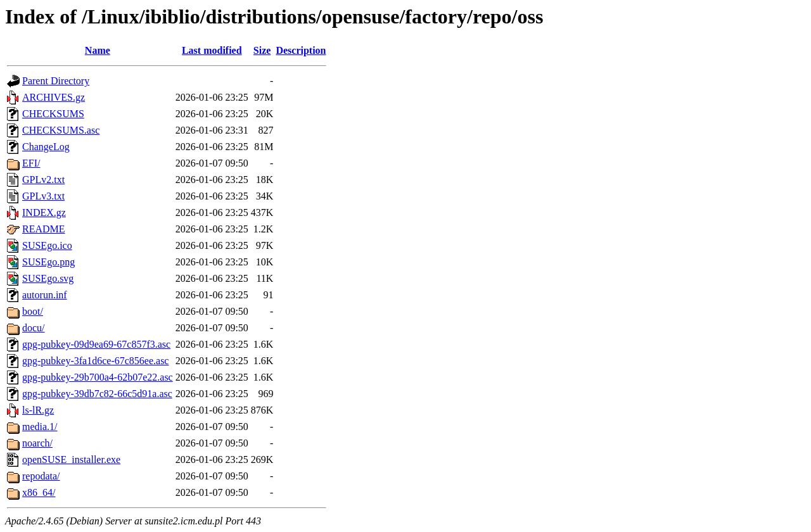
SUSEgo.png (48, 262)
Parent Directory (56, 81)
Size (262, 50)
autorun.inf (45, 295)
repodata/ (41, 476)
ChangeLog (46, 147)
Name (98, 50)
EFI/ (31, 163)
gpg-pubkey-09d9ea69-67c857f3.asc (96, 344)
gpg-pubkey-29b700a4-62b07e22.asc (98, 377)
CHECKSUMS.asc (61, 130)
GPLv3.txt (43, 196)
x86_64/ (39, 492)
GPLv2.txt (43, 180)
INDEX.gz (44, 212)
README (44, 229)
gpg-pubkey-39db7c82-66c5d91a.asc (97, 394)
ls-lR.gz (38, 410)
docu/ (34, 328)
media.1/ (40, 427)
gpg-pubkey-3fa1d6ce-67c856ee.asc (95, 361)
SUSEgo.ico (47, 245)
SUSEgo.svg (48, 278)
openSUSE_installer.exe (71, 459)
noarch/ (37, 443)
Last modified (212, 50)
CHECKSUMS (53, 114)
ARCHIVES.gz (54, 97)
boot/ (33, 311)
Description (301, 50)
